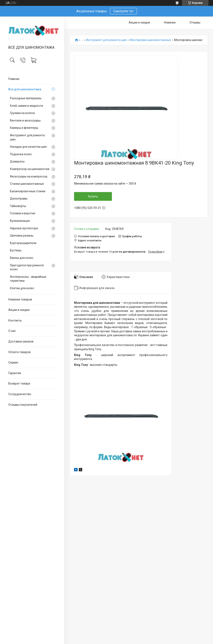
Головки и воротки (23, 213)
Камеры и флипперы (24, 128)
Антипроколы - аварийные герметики (28, 279)
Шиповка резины (22, 236)
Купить (93, 196)
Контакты (15, 320)
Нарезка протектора (24, 228)
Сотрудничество (20, 394)
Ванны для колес (22, 258)
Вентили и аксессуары (25, 120)
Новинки (170, 22)
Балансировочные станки (28, 191)
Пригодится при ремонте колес (27, 267)
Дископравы (19, 199)
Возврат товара (19, 383)
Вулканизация (20, 221)
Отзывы (195, 22)
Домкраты (17, 161)
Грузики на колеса (22, 113)
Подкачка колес (21, 154)
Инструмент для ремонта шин (27, 137)
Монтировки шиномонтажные (150, 40)
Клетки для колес (22, 288)
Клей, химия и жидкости (27, 106)
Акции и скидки (19, 310)
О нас (12, 331)
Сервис (13, 362)
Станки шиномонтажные (27, 184)
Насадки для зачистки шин (28, 147)
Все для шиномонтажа (25, 89)
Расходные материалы (26, 98)
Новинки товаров (20, 299)
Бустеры (16, 250)
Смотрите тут (123, 11)
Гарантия (15, 373)
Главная (14, 79)
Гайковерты (18, 206)
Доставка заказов (21, 341)
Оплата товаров (19, 352)
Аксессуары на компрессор (29, 176)
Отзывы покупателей (23, 405)
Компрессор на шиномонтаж (30, 169)
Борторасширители (23, 243)
